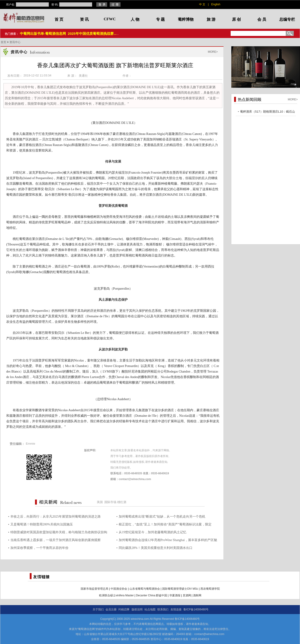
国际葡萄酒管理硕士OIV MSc (180, 589)
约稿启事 (124, 609)
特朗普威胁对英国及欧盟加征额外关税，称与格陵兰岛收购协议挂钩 (59, 532)
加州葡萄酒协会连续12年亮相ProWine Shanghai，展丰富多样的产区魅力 (168, 541)
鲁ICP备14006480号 (196, 609)
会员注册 (111, 609)
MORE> (213, 52)
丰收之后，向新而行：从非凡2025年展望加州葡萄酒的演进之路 (56, 517)
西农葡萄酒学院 (210, 589)
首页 (4, 42)
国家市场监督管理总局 (94, 589)
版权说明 (137, 609)
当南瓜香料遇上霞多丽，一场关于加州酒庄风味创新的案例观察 (56, 540)
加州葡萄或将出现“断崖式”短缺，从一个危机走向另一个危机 (162, 517)
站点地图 (150, 609)
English (216, 4)
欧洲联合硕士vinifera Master (116, 595)
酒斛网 (197, 595)
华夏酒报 (175, 595)
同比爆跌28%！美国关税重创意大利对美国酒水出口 (156, 548)
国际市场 (110, 502)
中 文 (202, 4)
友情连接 (176, 609)
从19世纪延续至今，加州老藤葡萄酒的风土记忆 (153, 532)
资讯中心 (15, 42)
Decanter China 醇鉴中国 (151, 595)
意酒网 (187, 595)
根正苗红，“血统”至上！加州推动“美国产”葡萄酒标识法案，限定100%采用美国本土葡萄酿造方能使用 (165, 525)
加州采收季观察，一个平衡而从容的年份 (39, 548)
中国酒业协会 (119, 589)
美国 (100, 502)
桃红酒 (122, 502)
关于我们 (98, 609)
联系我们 (163, 609)
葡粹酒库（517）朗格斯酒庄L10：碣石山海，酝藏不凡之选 (268, 112)
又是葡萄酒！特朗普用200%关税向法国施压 (42, 524)
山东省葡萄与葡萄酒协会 (145, 589)
